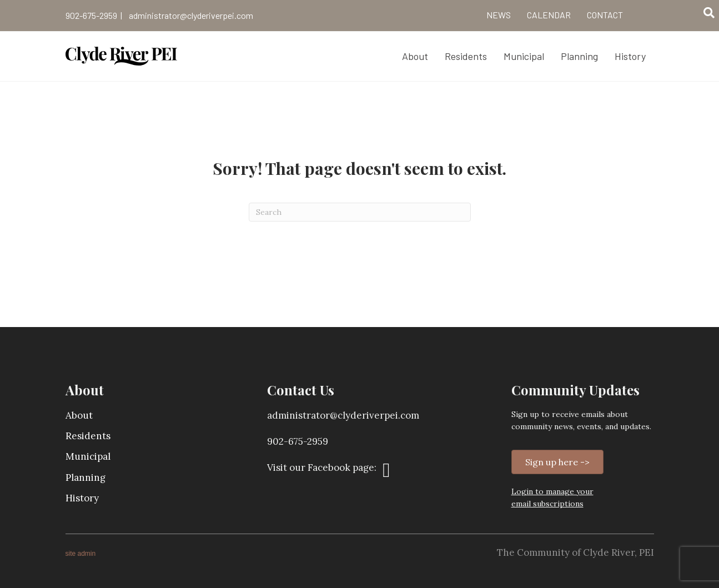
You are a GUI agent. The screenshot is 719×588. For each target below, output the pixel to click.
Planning (86, 478)
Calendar (549, 15)
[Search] (709, 13)
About (79, 415)
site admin (81, 554)
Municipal (88, 456)
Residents (88, 436)
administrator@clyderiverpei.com (191, 15)
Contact (605, 15)
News (499, 15)
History (82, 498)
